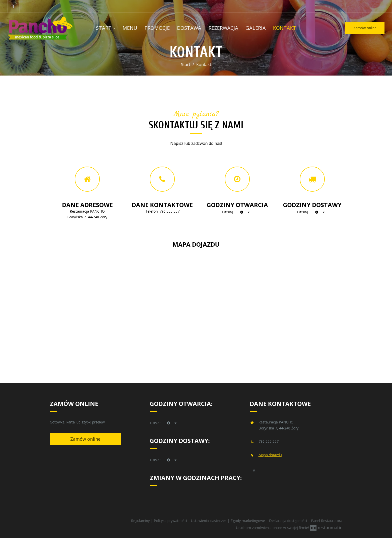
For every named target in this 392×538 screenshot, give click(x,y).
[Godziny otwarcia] (249, 212)
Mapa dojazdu (270, 455)
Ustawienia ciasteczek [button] (209, 521)
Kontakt (285, 28)
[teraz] (242, 212)
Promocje (157, 28)
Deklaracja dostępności (288, 521)
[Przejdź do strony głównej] (40, 28)
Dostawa (189, 28)
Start (106, 28)
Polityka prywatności (171, 521)
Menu (130, 28)
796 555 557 (169, 211)
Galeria (256, 28)
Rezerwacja (223, 28)
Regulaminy (141, 521)
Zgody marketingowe (248, 521)
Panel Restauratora (327, 521)
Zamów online (365, 28)
